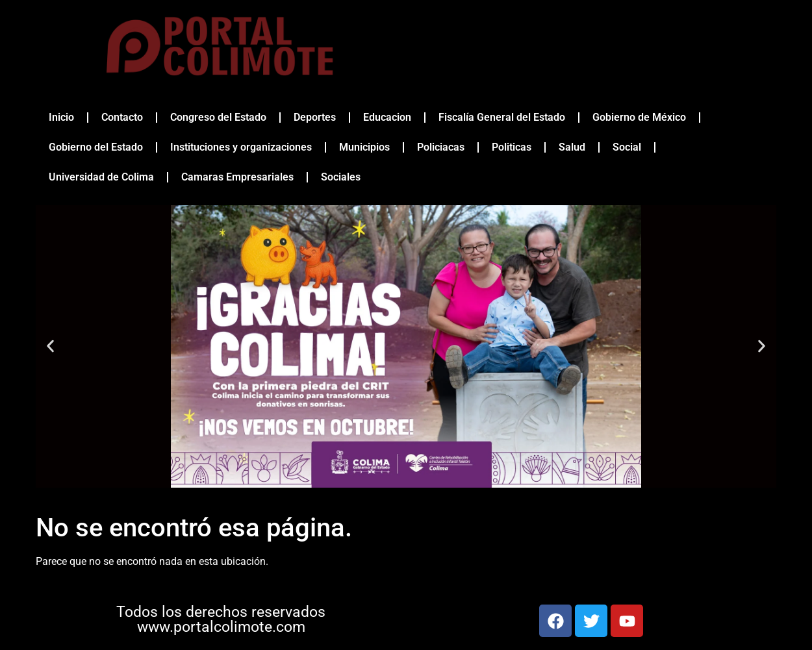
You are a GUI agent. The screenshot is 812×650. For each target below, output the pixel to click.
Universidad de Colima (101, 177)
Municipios (364, 147)
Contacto (122, 117)
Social (627, 147)
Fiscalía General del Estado (502, 117)
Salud (572, 147)
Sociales (341, 177)
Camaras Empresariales (237, 177)
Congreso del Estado (218, 117)
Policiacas (441, 147)
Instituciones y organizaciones (241, 147)
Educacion (387, 117)
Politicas (512, 147)
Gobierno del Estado (96, 147)
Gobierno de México (639, 117)
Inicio (61, 117)
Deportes (315, 117)
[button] (50, 346)
